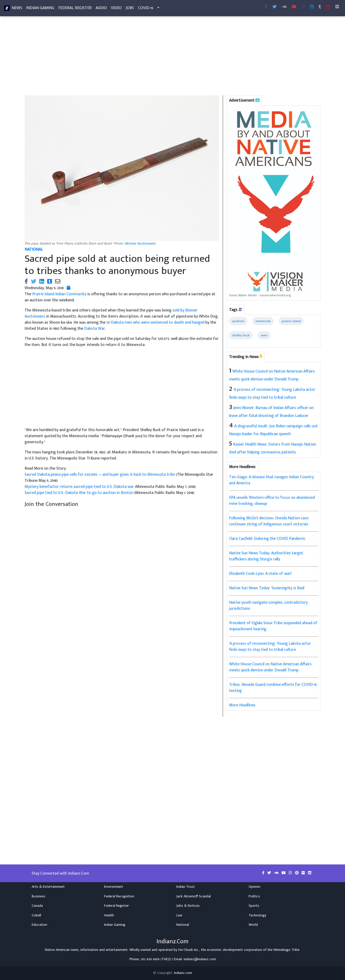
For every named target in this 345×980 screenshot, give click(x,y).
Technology (257, 915)
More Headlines (242, 705)
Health (109, 915)
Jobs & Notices (188, 906)
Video (116, 9)
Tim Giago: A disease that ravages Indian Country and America (271, 480)
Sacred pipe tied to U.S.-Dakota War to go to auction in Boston (79, 493)
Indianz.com (183, 973)
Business (39, 896)
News (17, 9)
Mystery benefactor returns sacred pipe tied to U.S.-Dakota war (80, 487)
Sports (254, 906)
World (253, 925)
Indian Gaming (40, 9)
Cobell (36, 915)
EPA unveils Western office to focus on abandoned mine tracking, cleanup (272, 501)
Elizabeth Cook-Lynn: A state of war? (260, 574)
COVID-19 (146, 9)
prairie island (291, 321)
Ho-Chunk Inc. (189, 950)
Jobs (130, 9)
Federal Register (75, 9)
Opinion (254, 887)
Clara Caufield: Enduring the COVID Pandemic (267, 539)
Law (179, 915)
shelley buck (241, 335)
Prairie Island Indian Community (59, 294)
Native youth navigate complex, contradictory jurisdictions (268, 606)
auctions (238, 321)
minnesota (263, 321)
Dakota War (95, 329)
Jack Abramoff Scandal (194, 896)
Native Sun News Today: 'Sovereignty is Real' (267, 588)
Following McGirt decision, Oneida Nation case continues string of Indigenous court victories (269, 521)
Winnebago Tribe (286, 950)
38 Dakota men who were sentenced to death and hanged (156, 322)
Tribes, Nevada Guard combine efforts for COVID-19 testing (273, 688)
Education (39, 925)
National (183, 925)
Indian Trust (186, 887)
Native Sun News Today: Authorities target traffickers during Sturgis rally (266, 556)
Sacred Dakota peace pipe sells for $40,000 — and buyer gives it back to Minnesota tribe (100, 475)
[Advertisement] (173, 58)
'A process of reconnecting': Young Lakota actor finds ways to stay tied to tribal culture (270, 647)
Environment (114, 887)
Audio (101, 9)
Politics (254, 896)
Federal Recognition (119, 896)
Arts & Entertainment (48, 887)
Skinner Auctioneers (140, 244)
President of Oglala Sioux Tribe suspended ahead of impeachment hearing (273, 626)
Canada (37, 906)
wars (264, 335)
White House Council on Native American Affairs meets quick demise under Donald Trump (270, 667)
